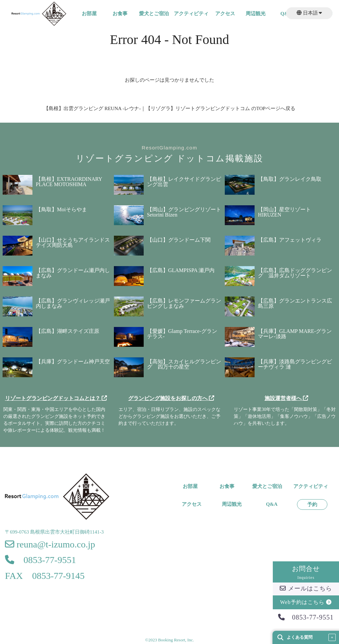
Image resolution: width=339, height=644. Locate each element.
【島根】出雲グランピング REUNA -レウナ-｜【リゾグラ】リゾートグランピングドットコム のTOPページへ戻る (169, 108)
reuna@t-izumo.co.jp (50, 544)
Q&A (272, 504)
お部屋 (89, 14)
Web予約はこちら (306, 602)
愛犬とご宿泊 (154, 14)
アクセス (225, 14)
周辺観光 (256, 14)
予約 (312, 505)
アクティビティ (191, 14)
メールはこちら (306, 588)
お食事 (120, 14)
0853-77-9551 (306, 617)
